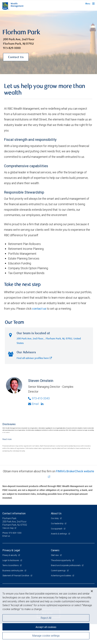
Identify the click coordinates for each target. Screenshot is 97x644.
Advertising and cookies (61, 576)
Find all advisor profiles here (34, 358)
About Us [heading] (56, 513)
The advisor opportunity (61, 560)
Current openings (59, 571)
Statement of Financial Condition (16, 576)
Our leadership (57, 523)
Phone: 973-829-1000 (12, 533)
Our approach (57, 529)
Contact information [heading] (14, 513)
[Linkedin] (43, 404)
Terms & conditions (11, 565)
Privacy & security (10, 555)
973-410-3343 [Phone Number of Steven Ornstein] (39, 398)
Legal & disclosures (11, 560)
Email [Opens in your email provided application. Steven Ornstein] (33, 404)
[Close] (92, 591)
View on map (8, 528)
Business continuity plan (13, 571)
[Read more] (7, 439)
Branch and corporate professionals (66, 565)
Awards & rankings (59, 534)
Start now (55, 555)
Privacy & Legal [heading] (11, 550)
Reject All (46, 618)
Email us (6, 536)
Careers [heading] (55, 550)
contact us (39, 309)
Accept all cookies (46, 627)
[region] (48, 616)
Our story (55, 518)
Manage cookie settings (46, 636)
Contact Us (16, 57)
